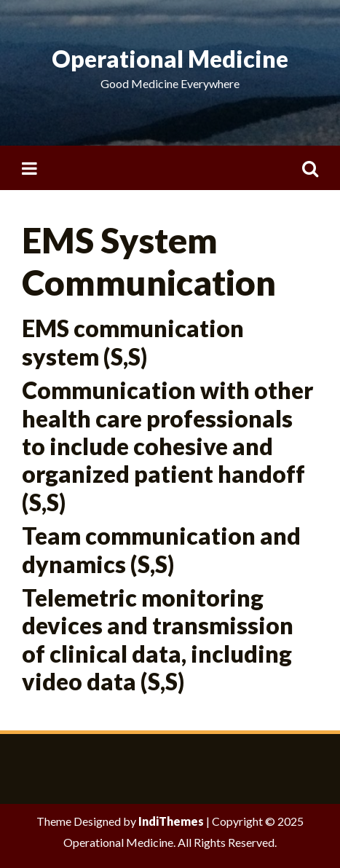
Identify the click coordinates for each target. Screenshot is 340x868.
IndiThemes (171, 821)
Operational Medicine (170, 59)
